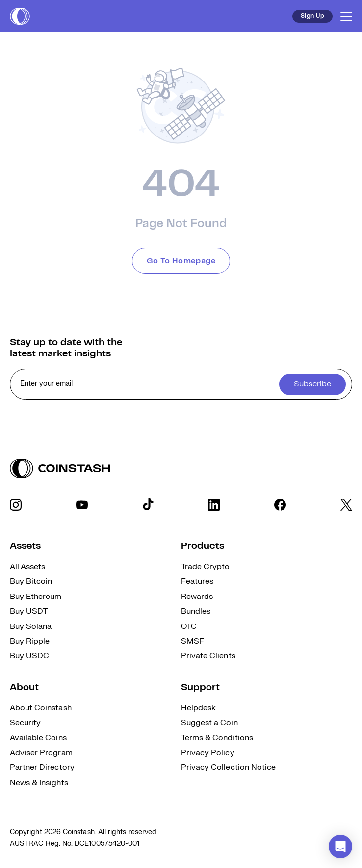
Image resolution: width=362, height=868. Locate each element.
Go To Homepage (181, 261)
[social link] (16, 505)
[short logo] (20, 16)
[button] (340, 846)
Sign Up (312, 16)
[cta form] (181, 384)
